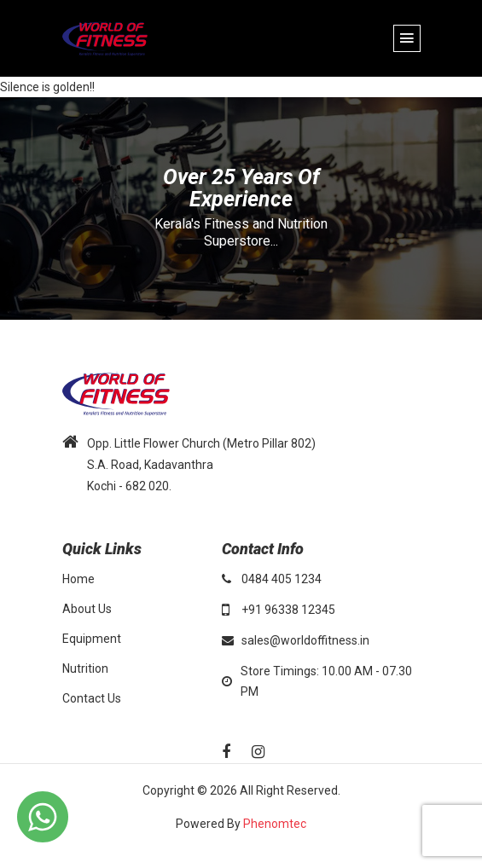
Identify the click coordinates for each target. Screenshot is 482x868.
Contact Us (92, 698)
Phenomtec (275, 824)
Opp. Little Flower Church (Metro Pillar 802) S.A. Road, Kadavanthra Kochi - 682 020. (201, 465)
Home (78, 579)
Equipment (92, 639)
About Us (87, 609)
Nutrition (85, 668)
